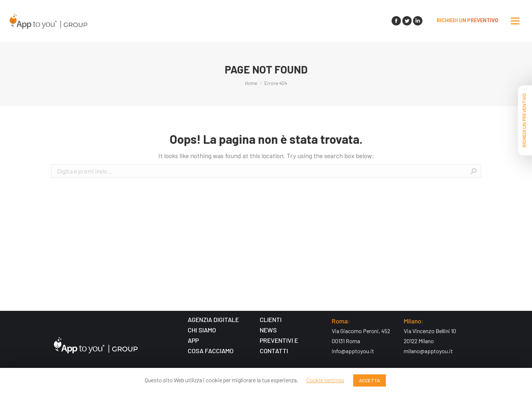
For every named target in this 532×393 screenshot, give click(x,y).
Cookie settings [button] (325, 380)
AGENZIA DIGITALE (213, 319)
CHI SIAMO (202, 330)
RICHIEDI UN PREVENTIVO (524, 120)
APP (193, 340)
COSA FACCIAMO (211, 351)
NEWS (268, 330)
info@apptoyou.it (353, 351)
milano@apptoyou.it (428, 351)
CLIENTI (271, 319)
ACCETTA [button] (370, 380)
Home (251, 83)
